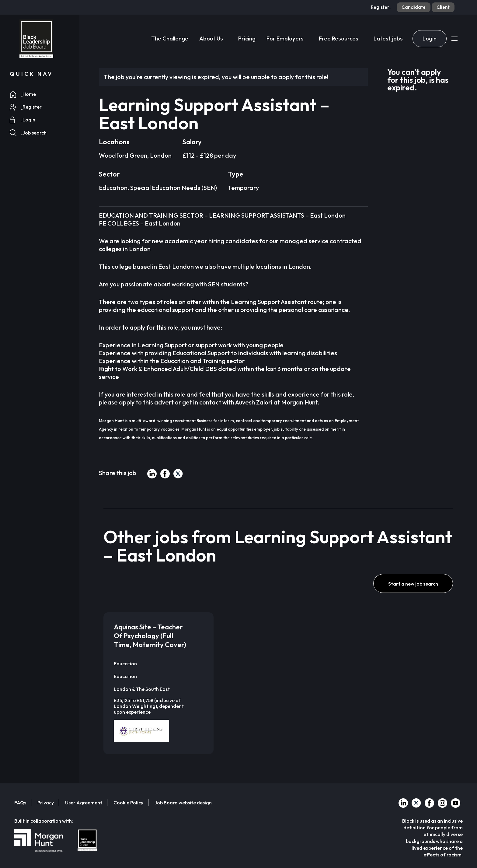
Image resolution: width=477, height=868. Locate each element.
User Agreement (84, 803)
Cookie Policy (128, 803)
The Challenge (170, 38)
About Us (211, 38)
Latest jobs (388, 38)
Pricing (247, 38)
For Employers (285, 38)
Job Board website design (183, 803)
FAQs (20, 803)
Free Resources (339, 38)
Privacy (46, 803)
